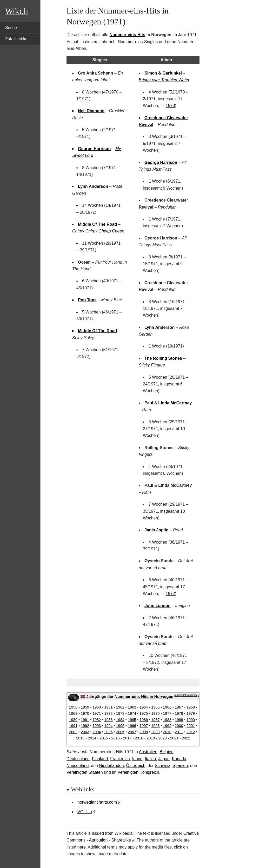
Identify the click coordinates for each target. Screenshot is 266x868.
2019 (151, 738)
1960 (97, 707)
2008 (144, 732)
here (82, 847)
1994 (108, 726)
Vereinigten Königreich (138, 772)
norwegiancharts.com (97, 802)
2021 (174, 738)
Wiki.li (17, 11)
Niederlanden (111, 766)
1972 (170, 594)
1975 (144, 713)
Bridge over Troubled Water (164, 80)
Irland (137, 759)
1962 (120, 707)
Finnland (100, 759)
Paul (149, 403)
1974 (132, 713)
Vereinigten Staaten (85, 772)
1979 (191, 713)
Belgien (166, 752)
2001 (191, 726)
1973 (120, 713)
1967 (179, 707)
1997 (144, 726)
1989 (179, 720)
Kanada (179, 759)
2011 (179, 732)
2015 (104, 738)
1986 (144, 720)
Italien (151, 759)
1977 (167, 713)
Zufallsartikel (17, 39)
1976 (155, 713)
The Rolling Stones (163, 358)
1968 (191, 707)
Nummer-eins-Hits (127, 35)
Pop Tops (87, 300)
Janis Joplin (156, 530)
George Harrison (94, 149)
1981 (85, 720)
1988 (167, 720)
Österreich (136, 766)
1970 (170, 106)
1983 (108, 720)
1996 (132, 726)
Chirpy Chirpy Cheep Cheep (98, 231)
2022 (186, 738)
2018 (139, 738)
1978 (179, 713)
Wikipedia (124, 833)
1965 (155, 707)
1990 (191, 720)
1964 (144, 707)
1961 (108, 707)
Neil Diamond (91, 111)
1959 (85, 707)
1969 (73, 713)
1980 (73, 720)
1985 (132, 720)
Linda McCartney (175, 403)
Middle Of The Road (97, 224)
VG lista (85, 812)
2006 (120, 732)
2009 (155, 732)
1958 (73, 707)
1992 (85, 726)
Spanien (180, 766)
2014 (92, 738)
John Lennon (157, 606)
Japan (164, 759)
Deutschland (78, 759)
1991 (73, 726)
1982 (97, 720)
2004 (97, 732)
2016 (116, 738)
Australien (148, 752)
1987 (155, 720)
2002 (73, 732)
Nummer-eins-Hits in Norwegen (144, 696)
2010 (167, 732)
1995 (120, 726)
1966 (167, 707)
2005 (108, 732)
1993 (97, 726)
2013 (80, 738)
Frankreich (120, 759)
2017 (127, 738)
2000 (179, 726)
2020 (162, 738)
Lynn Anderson (93, 186)
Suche (11, 28)
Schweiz (163, 766)
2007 (132, 732)
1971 (97, 713)
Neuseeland (78, 766)
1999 (167, 726)
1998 (155, 726)
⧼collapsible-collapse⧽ (186, 695)
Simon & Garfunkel (163, 73)
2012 (191, 732)
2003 (85, 732)
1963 (132, 707)
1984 (120, 720)
